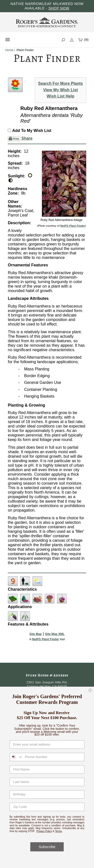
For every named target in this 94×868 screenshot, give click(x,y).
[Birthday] (47, 794)
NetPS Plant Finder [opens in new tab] (45, 639)
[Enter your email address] (47, 744)
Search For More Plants (61, 83)
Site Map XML (55, 634)
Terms (59, 831)
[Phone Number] (54, 757)
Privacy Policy (44, 831)
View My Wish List (60, 90)
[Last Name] (47, 782)
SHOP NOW (59, 8)
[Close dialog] (90, 690)
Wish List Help (60, 96)
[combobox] (16, 757)
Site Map (35, 634)
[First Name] (47, 769)
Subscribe (47, 847)
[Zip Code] (47, 807)
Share (27, 138)
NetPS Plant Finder (73, 226)
